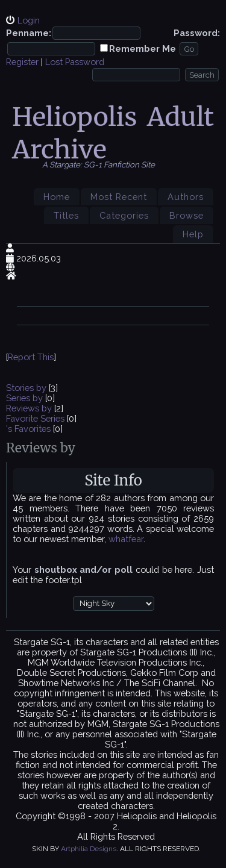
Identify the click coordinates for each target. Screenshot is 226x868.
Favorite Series (35, 418)
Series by (26, 398)
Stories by (27, 388)
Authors (186, 197)
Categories (124, 215)
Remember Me (143, 48)
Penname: (29, 33)
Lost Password (75, 62)
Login (29, 20)
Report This (31, 357)
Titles (66, 215)
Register (22, 62)
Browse (187, 215)
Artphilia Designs (89, 849)
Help (193, 234)
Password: (197, 33)
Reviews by (30, 408)
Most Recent (119, 197)
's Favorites (28, 429)
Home (57, 197)
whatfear (126, 539)
